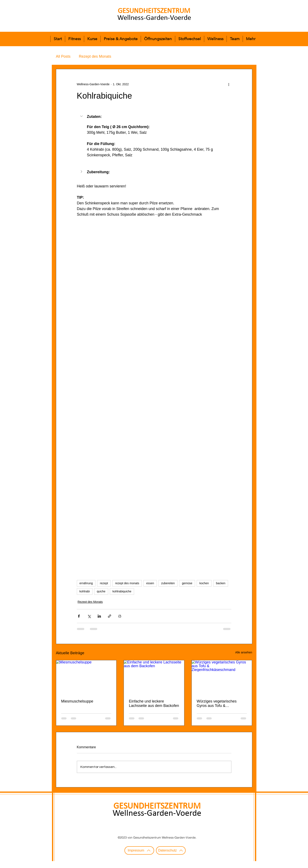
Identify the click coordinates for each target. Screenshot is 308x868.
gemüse (187, 583)
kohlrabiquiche (122, 591)
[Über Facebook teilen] (79, 616)
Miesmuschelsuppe (77, 701)
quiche (101, 591)
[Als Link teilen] (110, 616)
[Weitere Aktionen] (229, 84)
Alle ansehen (244, 652)
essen (150, 583)
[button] (82, 116)
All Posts (63, 56)
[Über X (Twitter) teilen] (89, 616)
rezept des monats (127, 583)
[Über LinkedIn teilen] (99, 616)
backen (221, 583)
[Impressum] (139, 850)
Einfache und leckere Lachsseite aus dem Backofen (154, 703)
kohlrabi (85, 591)
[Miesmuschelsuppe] (86, 677)
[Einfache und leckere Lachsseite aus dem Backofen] (154, 677)
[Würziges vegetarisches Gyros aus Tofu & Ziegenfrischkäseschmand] (222, 677)
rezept (104, 583)
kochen (204, 583)
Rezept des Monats (95, 56)
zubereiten (168, 583)
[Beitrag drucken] (120, 616)
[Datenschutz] (171, 850)
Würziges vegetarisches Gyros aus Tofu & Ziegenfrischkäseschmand (219, 704)
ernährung (86, 583)
